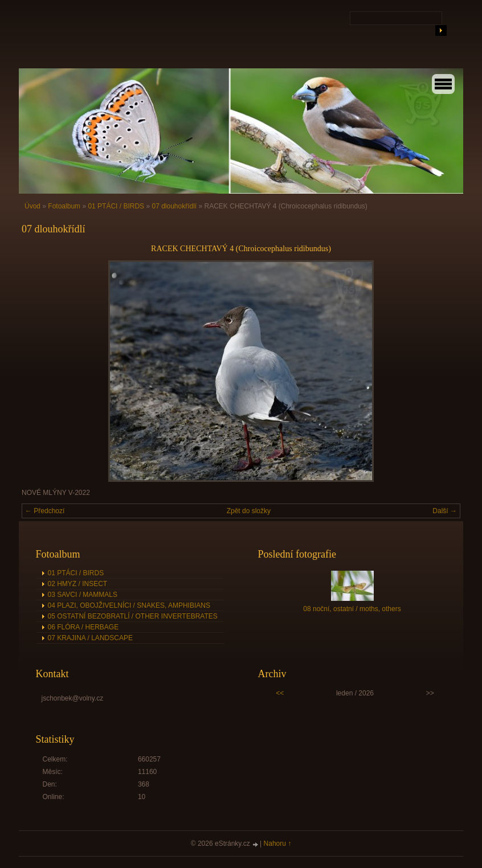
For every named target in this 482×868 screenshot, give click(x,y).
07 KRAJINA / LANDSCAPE (90, 638)
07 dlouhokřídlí (174, 206)
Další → (445, 511)
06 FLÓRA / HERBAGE (83, 627)
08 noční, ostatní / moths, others (352, 609)
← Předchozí (45, 511)
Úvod (32, 206)
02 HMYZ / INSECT (78, 584)
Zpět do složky (249, 511)
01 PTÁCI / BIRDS (116, 206)
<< (280, 693)
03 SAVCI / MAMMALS (83, 595)
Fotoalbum (64, 206)
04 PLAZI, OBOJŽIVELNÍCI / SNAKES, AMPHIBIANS (129, 605)
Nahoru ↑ (278, 844)
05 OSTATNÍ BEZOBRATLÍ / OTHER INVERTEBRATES (133, 616)
